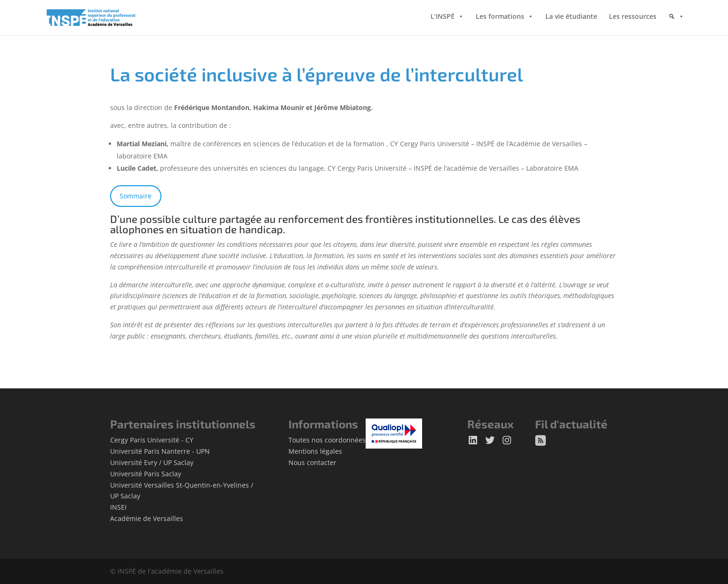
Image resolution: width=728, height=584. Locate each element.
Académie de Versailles (147, 518)
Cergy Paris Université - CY (152, 440)
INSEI (118, 507)
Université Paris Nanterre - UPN (160, 451)
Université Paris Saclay (146, 474)
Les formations (500, 19)
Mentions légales (315, 451)
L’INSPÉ (443, 19)
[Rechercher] (676, 26)
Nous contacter (312, 462)
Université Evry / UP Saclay (152, 462)
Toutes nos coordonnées (327, 440)
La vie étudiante (571, 19)
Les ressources (633, 19)
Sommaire (136, 196)
